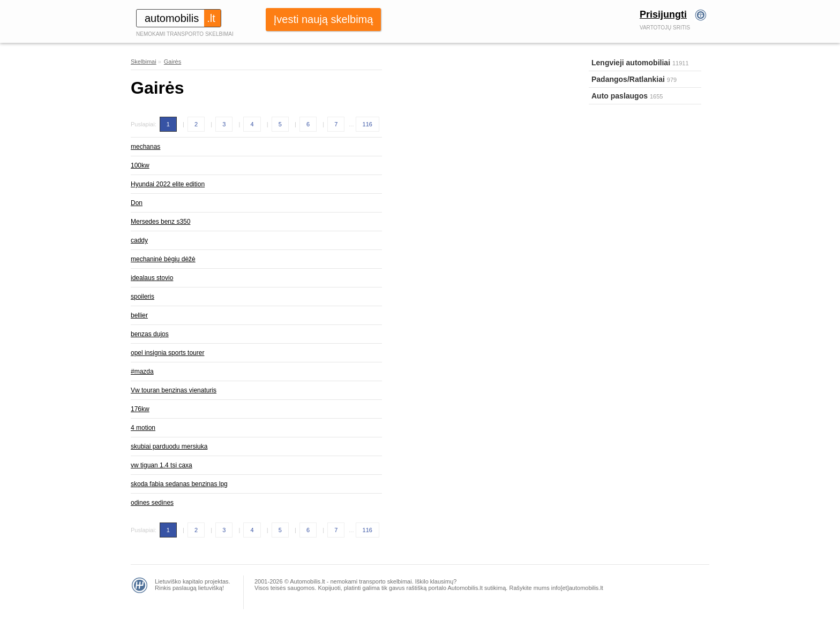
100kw (140, 165)
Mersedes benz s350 (160, 222)
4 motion (143, 428)
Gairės (172, 62)
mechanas (145, 147)
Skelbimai (144, 62)
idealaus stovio (152, 278)
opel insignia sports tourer (167, 353)
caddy (139, 240)
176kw (140, 409)
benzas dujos (150, 334)
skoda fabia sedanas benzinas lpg (179, 484)
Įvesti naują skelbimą (324, 19)
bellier (139, 315)
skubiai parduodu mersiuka (169, 446)
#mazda (142, 372)
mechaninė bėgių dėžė (163, 259)
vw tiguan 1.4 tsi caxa (162, 465)
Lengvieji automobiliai (631, 63)
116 (367, 124)
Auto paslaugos (620, 96)
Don (137, 203)
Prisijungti (663, 14)
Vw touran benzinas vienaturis (174, 390)
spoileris (142, 297)
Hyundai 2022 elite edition (168, 184)
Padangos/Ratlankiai (628, 79)
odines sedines (152, 503)
